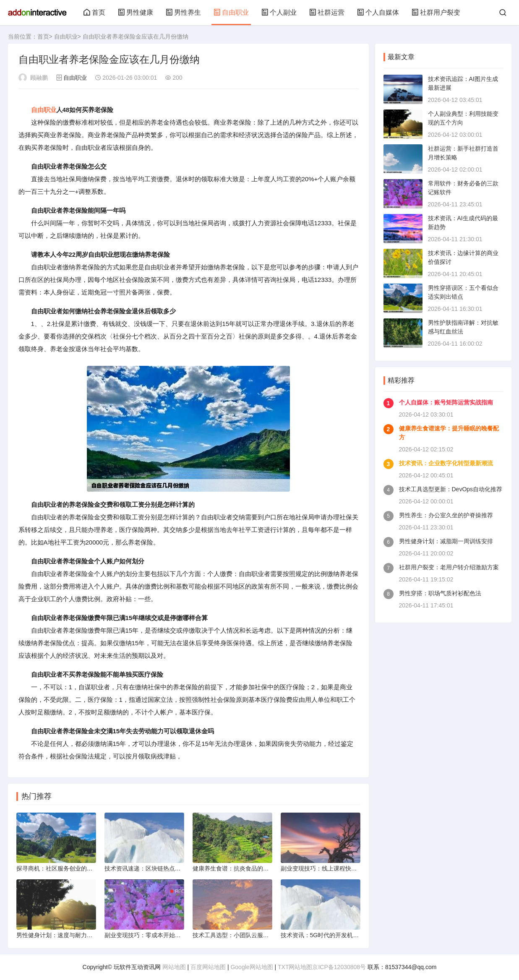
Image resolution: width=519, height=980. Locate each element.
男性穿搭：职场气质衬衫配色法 (440, 593)
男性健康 (136, 12)
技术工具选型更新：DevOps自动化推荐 (451, 489)
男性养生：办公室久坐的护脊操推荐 (446, 515)
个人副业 (279, 12)
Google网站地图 (252, 967)
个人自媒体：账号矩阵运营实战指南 (446, 402)
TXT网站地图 (295, 967)
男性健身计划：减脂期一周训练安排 (446, 541)
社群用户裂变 (436, 12)
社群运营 (327, 12)
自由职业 (231, 12)
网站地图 (174, 967)
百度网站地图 (208, 967)
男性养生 (183, 12)
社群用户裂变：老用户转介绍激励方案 (449, 567)
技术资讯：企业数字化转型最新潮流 (446, 463)
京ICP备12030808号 (339, 967)
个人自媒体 (378, 12)
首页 (94, 12)
